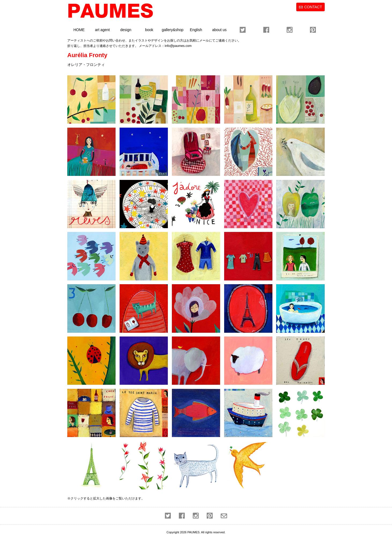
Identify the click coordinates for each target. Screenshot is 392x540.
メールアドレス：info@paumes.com (165, 46)
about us (219, 30)
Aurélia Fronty (87, 55)
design (126, 30)
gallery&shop (173, 30)
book (149, 30)
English (196, 30)
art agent (102, 30)
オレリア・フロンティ (86, 65)
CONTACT (313, 7)
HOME (79, 30)
